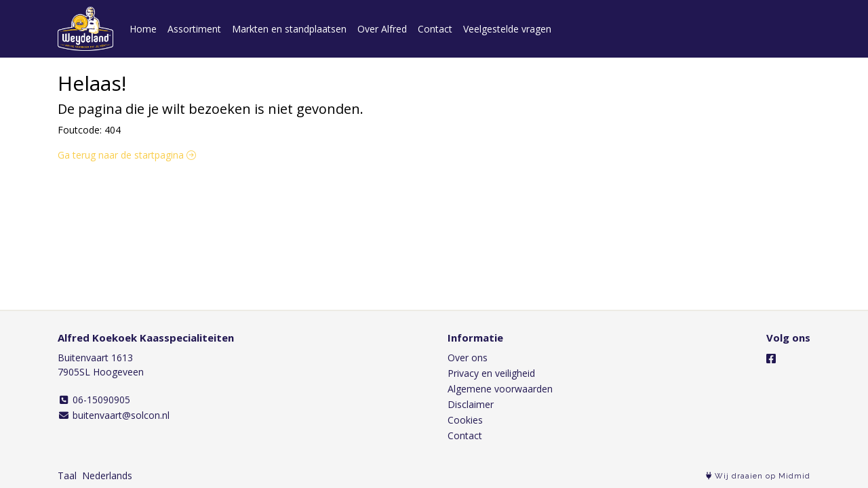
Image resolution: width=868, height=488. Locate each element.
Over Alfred (382, 29)
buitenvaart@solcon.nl (114, 415)
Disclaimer (471, 404)
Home (143, 29)
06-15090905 (94, 400)
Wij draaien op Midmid (758, 476)
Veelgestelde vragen (507, 29)
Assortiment (194, 29)
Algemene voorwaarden (500, 389)
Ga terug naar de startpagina (127, 155)
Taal (67, 475)
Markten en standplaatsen (289, 29)
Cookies (465, 420)
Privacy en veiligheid (491, 373)
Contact (435, 29)
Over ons (468, 358)
